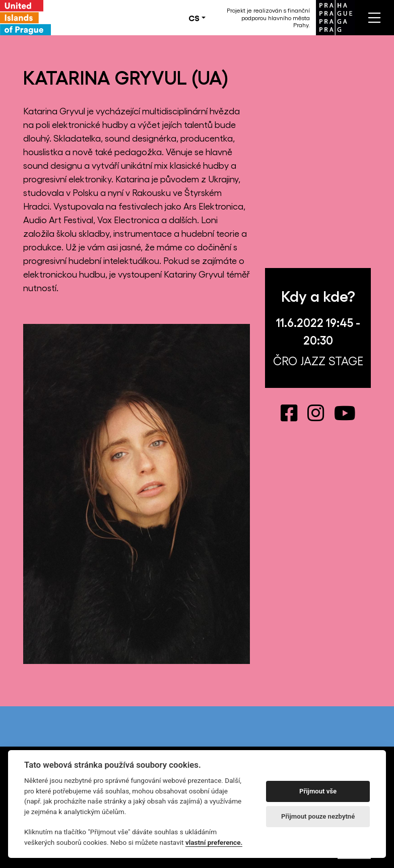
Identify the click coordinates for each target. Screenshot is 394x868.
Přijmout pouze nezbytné (318, 816)
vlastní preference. (214, 842)
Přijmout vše (318, 791)
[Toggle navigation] (374, 18)
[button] (197, 18)
